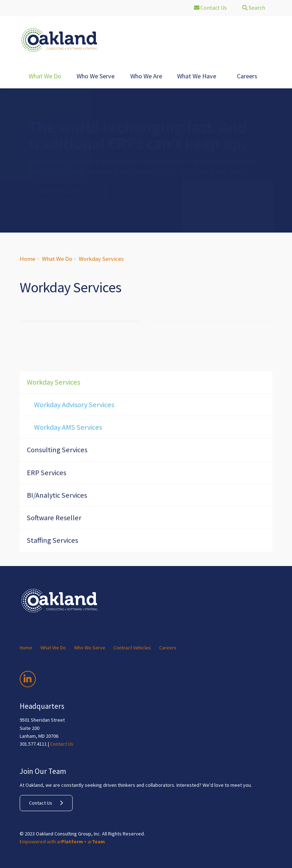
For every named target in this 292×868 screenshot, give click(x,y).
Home (28, 259)
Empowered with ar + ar (62, 842)
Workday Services (101, 259)
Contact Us (62, 744)
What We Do (57, 259)
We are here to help (61, 191)
